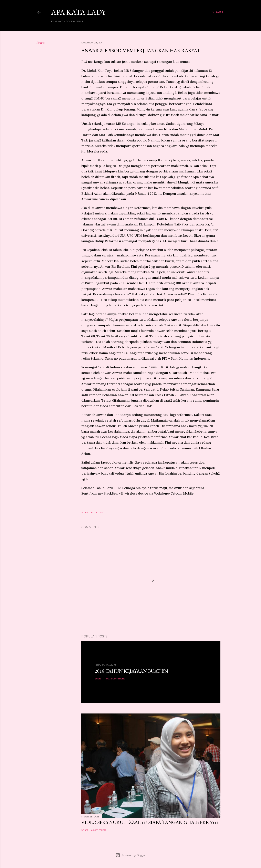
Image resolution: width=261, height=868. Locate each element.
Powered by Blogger (130, 855)
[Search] (218, 12)
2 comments (99, 830)
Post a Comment (115, 679)
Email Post (98, 512)
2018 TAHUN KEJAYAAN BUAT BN (131, 671)
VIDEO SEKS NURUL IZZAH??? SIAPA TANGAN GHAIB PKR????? (150, 822)
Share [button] (41, 43)
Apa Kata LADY (78, 12)
